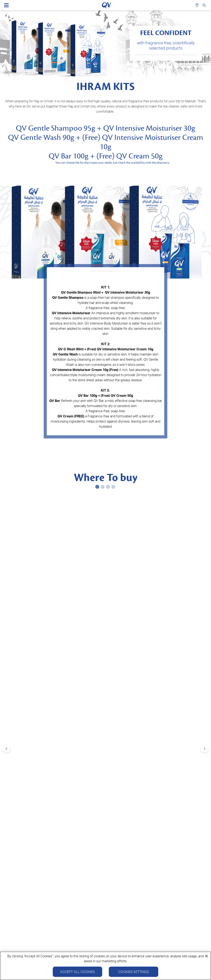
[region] (105, 966)
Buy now (54, 560)
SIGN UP (106, 844)
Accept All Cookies (78, 972)
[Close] (206, 956)
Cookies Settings (134, 972)
